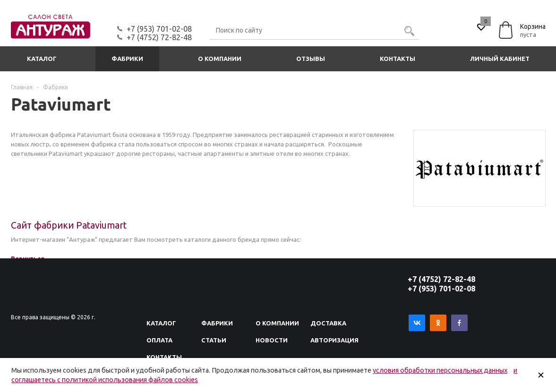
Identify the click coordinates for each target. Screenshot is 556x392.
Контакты (398, 59)
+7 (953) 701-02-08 (159, 29)
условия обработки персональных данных (440, 370)
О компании (220, 59)
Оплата (159, 340)
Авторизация (334, 340)
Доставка (328, 323)
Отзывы (311, 59)
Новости (272, 340)
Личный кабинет (500, 59)
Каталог (42, 59)
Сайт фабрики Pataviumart (69, 225)
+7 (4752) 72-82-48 (159, 37)
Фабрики (127, 59)
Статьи (214, 340)
